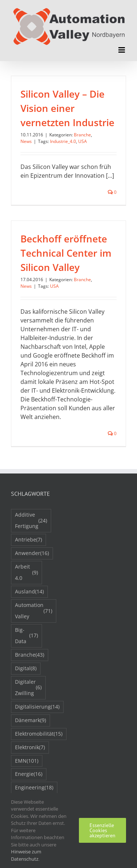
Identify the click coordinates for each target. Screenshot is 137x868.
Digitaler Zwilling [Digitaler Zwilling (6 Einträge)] (28, 687)
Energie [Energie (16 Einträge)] (29, 774)
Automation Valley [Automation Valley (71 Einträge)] (34, 611)
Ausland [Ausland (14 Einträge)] (29, 592)
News (26, 141)
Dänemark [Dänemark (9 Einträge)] (31, 720)
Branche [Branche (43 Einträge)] (30, 655)
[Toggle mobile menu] (122, 50)
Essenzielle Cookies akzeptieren (102, 830)
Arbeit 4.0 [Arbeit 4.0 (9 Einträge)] (26, 572)
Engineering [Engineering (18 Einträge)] (34, 788)
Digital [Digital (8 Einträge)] (26, 669)
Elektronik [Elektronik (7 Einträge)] (30, 748)
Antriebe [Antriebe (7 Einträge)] (28, 540)
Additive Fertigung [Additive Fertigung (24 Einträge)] (31, 520)
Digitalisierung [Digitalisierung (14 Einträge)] (37, 707)
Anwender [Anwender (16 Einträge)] (32, 553)
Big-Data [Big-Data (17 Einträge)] (26, 635)
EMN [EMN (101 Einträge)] (27, 761)
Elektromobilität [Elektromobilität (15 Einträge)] (39, 734)
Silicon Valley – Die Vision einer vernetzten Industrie (67, 108)
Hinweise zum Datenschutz (26, 855)
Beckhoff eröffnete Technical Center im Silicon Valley (66, 253)
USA (83, 141)
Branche (82, 135)
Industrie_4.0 (63, 141)
